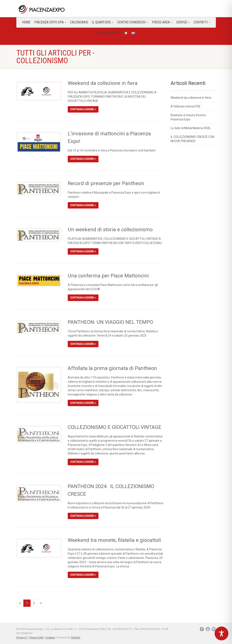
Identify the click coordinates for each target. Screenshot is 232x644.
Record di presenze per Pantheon (106, 183)
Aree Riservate (109, 33)
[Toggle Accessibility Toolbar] (221, 633)
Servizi (183, 22)
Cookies (50, 638)
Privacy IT (22, 638)
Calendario (79, 22)
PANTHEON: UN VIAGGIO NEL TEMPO (110, 322)
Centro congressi (133, 22)
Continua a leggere (83, 109)
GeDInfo (76, 638)
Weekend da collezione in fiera (103, 83)
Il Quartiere (103, 22)
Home (26, 22)
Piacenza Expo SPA (50, 22)
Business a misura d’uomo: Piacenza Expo (189, 117)
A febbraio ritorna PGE (186, 106)
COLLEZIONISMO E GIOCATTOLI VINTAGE (115, 427)
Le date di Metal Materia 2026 (191, 128)
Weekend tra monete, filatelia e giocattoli (114, 540)
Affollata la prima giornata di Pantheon (112, 368)
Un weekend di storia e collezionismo (110, 230)
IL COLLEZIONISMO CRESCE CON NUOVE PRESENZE (192, 139)
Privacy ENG (37, 638)
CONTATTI (202, 22)
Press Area (162, 22)
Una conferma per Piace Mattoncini (108, 276)
